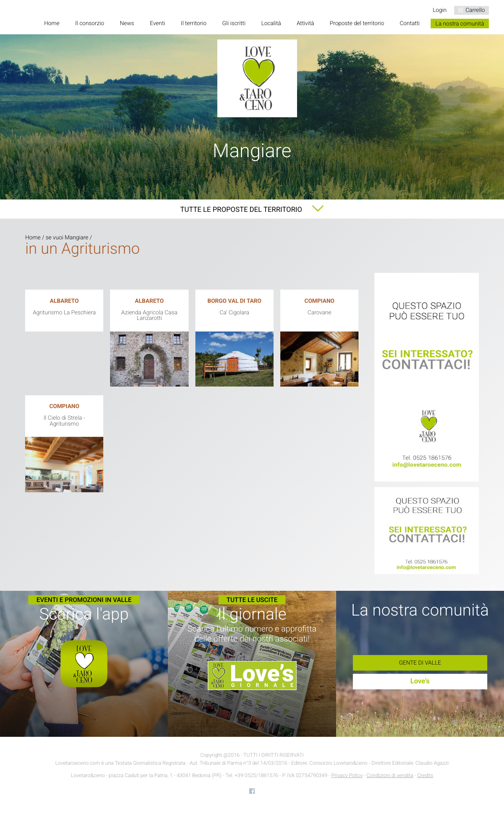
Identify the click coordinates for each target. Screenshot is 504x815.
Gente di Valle (420, 663)
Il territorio (194, 24)
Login (440, 10)
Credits (425, 776)
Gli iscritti (234, 24)
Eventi (157, 24)
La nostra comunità (460, 24)
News (127, 24)
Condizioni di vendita (390, 776)
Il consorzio (90, 24)
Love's (420, 681)
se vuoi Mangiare (67, 238)
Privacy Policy (347, 776)
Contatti (409, 24)
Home (52, 24)
